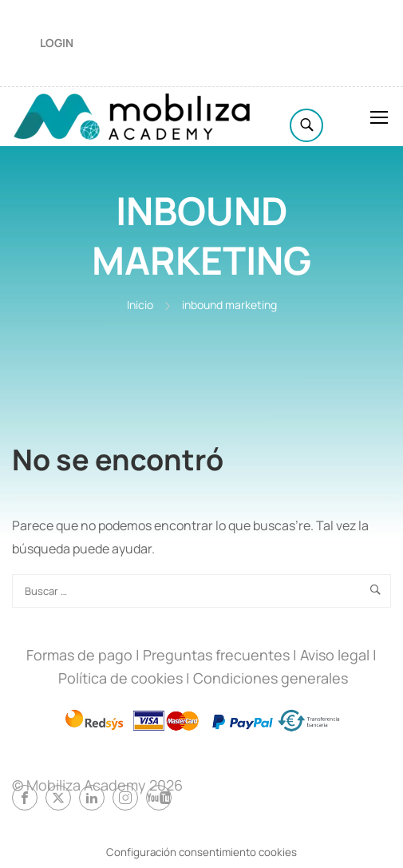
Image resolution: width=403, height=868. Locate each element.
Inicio (140, 305)
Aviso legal (335, 655)
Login (57, 43)
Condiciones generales (271, 678)
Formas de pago (79, 655)
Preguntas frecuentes (216, 655)
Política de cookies (121, 678)
